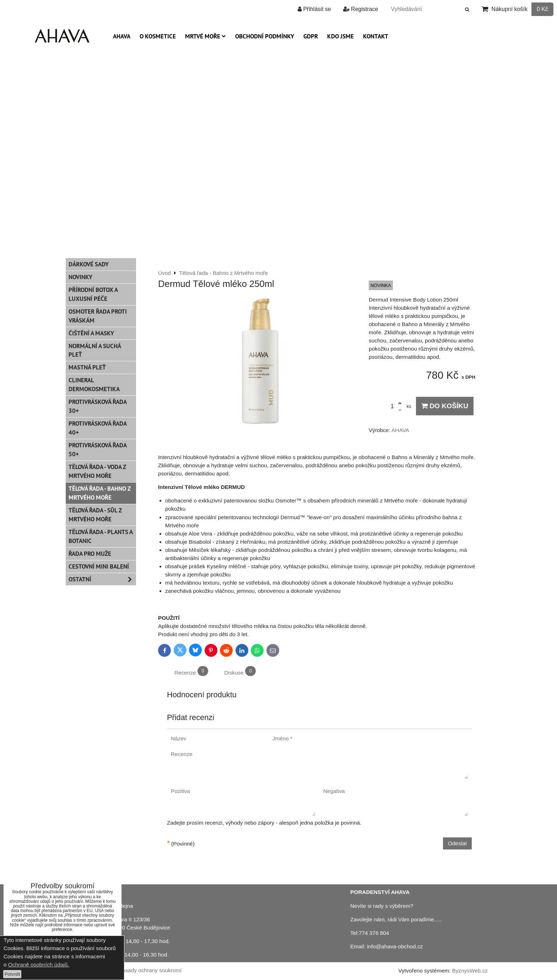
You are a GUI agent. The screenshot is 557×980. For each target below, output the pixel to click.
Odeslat (457, 843)
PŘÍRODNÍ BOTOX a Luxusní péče (93, 294)
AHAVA (122, 36)
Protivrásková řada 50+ (98, 450)
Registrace (361, 9)
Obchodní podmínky (265, 36)
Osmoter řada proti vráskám (98, 316)
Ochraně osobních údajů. (39, 965)
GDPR (311, 36)
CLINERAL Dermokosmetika (94, 385)
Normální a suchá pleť (95, 350)
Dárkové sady (89, 264)
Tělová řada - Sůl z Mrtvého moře (95, 515)
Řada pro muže (90, 554)
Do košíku (445, 406)
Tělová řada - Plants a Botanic (101, 536)
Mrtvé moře (206, 36)
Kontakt (376, 36)
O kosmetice (158, 36)
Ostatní (102, 579)
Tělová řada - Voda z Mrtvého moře (97, 471)
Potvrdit (12, 974)
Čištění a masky (91, 333)
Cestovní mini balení (99, 566)
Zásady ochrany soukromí (150, 970)
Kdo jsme (340, 36)
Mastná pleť (87, 367)
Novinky (80, 277)
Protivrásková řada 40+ (98, 428)
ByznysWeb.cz (470, 971)
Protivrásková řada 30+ (98, 406)
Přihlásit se (314, 9)
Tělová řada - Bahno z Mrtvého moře (100, 493)
